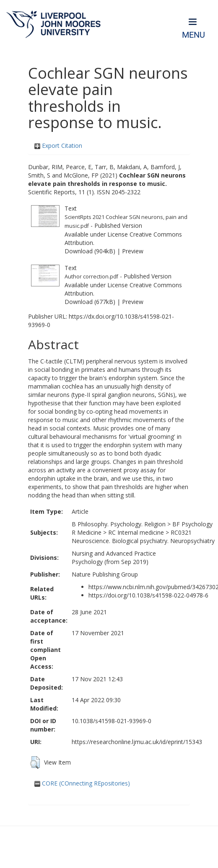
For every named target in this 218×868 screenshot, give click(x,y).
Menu (193, 35)
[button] (35, 762)
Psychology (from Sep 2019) (110, 562)
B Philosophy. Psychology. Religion (119, 524)
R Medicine (87, 532)
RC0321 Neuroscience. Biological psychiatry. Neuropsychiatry (143, 537)
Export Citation (58, 146)
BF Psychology (192, 524)
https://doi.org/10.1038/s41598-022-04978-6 (148, 595)
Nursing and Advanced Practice (114, 553)
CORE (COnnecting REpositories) (82, 783)
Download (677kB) (90, 302)
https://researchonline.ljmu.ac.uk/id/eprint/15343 (137, 742)
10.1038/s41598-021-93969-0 (112, 721)
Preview (133, 251)
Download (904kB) (90, 251)
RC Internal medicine (136, 532)
